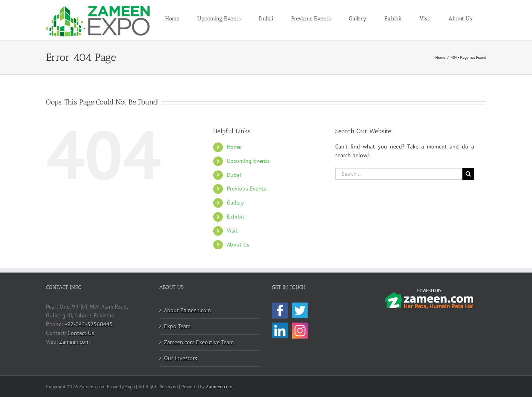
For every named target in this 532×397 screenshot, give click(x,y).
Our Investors (181, 358)
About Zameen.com (187, 310)
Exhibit (236, 217)
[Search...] (399, 174)
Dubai (234, 175)
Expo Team (177, 326)
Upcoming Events (248, 161)
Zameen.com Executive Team (199, 342)
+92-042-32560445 (89, 324)
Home (234, 147)
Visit (232, 231)
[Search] (468, 174)
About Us (238, 245)
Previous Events (246, 188)
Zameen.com (74, 342)
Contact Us (81, 333)
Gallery (235, 203)
